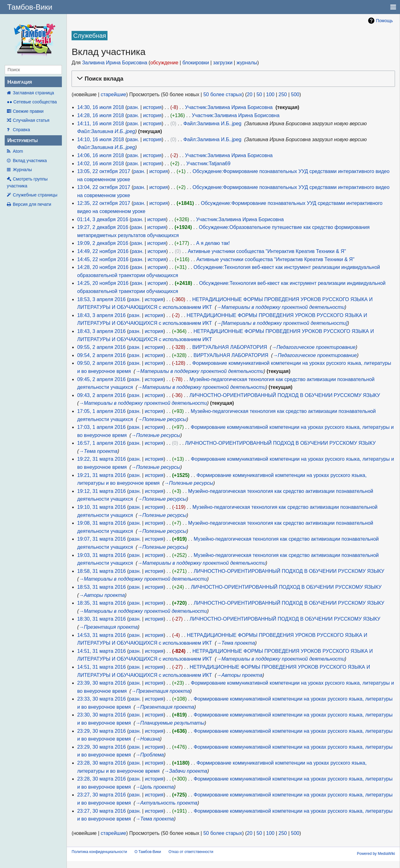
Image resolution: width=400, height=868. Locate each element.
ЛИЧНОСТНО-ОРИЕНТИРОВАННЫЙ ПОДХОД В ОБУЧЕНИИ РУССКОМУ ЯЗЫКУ (285, 395)
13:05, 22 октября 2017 (104, 171)
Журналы (22, 170)
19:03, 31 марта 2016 (102, 555)
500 (295, 94)
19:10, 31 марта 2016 (102, 507)
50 (259, 94)
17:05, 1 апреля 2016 (101, 411)
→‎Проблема (150, 755)
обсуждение (164, 63)
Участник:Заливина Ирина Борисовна (229, 107)
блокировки (196, 63)
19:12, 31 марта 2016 (102, 491)
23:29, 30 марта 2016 (102, 731)
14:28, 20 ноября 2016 (103, 267)
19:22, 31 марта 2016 (102, 459)
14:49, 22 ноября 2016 (103, 251)
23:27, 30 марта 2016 (102, 795)
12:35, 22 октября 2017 (104, 203)
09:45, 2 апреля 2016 (101, 379)
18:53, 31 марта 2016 (102, 587)
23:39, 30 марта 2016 (102, 683)
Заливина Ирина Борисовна (115, 63)
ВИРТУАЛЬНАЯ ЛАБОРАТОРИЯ (230, 347)
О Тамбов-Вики (148, 852)
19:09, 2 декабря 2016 (103, 243)
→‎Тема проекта (98, 451)
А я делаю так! (213, 243)
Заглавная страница (33, 93)
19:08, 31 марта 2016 (102, 523)
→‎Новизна (148, 739)
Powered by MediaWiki (376, 854)
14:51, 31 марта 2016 (102, 651)
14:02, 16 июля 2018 (101, 164)
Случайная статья (31, 120)
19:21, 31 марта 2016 (102, 475)
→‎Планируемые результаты (170, 723)
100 (270, 94)
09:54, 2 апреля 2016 (101, 355)
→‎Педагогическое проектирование (314, 347)
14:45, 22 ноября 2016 (103, 259)
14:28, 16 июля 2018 (101, 115)
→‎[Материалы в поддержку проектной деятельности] (282, 323)
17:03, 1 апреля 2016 (101, 427)
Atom (18, 151)
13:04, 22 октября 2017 (104, 187)
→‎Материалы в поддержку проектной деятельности (280, 307)
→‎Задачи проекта (186, 771)
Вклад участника (30, 161)
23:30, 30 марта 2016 (102, 715)
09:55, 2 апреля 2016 (101, 347)
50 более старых (223, 94)
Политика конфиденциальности (99, 852)
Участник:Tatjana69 (208, 164)
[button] (232, 79)
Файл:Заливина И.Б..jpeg (212, 124)
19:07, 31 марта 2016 (102, 539)
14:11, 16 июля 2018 (101, 124)
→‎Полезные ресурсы (162, 419)
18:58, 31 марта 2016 (102, 571)
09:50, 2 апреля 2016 (101, 363)
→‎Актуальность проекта (166, 803)
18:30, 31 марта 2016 (102, 619)
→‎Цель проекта (155, 787)
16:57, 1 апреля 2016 (101, 443)
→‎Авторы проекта (102, 595)
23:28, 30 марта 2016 (102, 763)
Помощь (384, 21)
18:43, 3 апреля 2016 (101, 315)
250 (283, 94)
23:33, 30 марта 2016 (102, 699)
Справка (21, 130)
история (152, 107)
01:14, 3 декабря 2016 (103, 219)
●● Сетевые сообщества (32, 102)
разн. (133, 107)
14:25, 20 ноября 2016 (103, 283)
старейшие (113, 94)
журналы (247, 63)
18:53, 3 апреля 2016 (101, 299)
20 (250, 94)
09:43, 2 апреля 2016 (101, 395)
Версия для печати (32, 204)
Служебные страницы (35, 195)
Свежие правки (28, 111)
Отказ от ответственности (191, 852)
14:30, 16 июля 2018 (101, 107)
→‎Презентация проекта (108, 627)
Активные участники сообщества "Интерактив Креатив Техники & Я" (267, 251)
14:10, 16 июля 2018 (101, 139)
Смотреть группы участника (27, 182)
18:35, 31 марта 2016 (102, 603)
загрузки (223, 63)
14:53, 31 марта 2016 (102, 635)
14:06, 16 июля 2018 (101, 155)
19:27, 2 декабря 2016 (103, 227)
